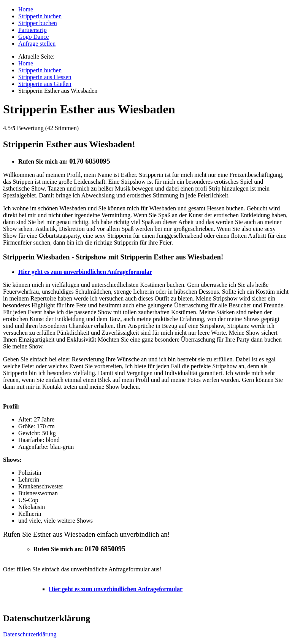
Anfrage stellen (37, 44)
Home (26, 9)
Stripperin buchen (40, 16)
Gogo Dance (33, 37)
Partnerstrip (33, 30)
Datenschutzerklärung (30, 634)
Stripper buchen (38, 23)
